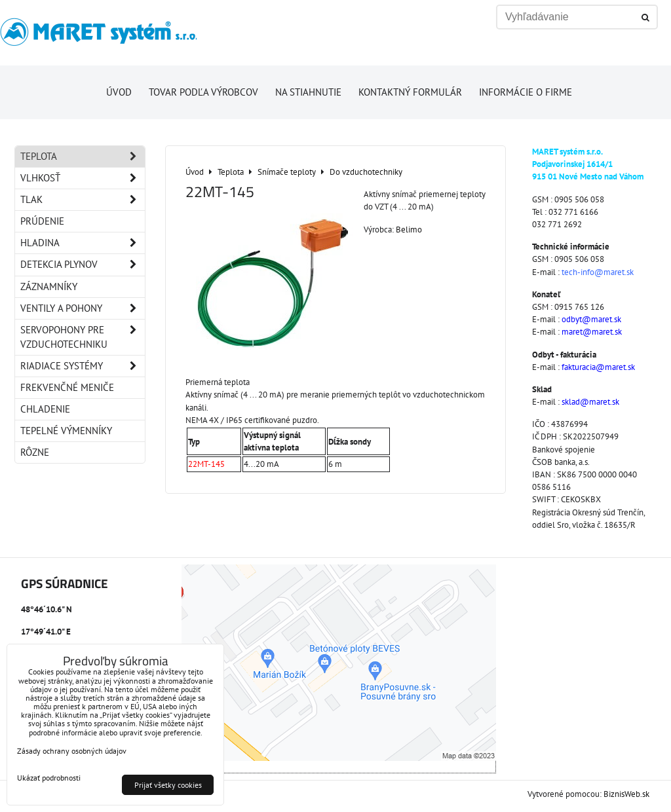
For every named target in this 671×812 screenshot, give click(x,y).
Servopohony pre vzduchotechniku (83, 337)
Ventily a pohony (83, 308)
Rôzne (35, 452)
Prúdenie (42, 221)
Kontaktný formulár (410, 92)
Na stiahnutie (308, 92)
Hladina (83, 243)
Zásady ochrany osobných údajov (72, 751)
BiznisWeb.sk (626, 794)
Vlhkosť (83, 178)
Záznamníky (49, 286)
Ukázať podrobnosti (49, 778)
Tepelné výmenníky (66, 431)
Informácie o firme (526, 92)
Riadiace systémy (83, 366)
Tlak (83, 200)
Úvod (119, 92)
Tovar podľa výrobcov (203, 92)
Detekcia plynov (83, 265)
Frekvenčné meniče (67, 387)
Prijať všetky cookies (168, 785)
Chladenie (45, 409)
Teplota (83, 157)
